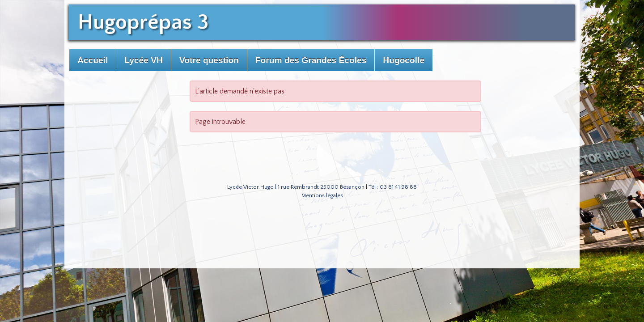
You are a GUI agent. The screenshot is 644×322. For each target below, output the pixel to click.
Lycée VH (144, 60)
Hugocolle (404, 60)
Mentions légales (322, 195)
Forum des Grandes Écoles (311, 60)
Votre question (209, 60)
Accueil (93, 60)
